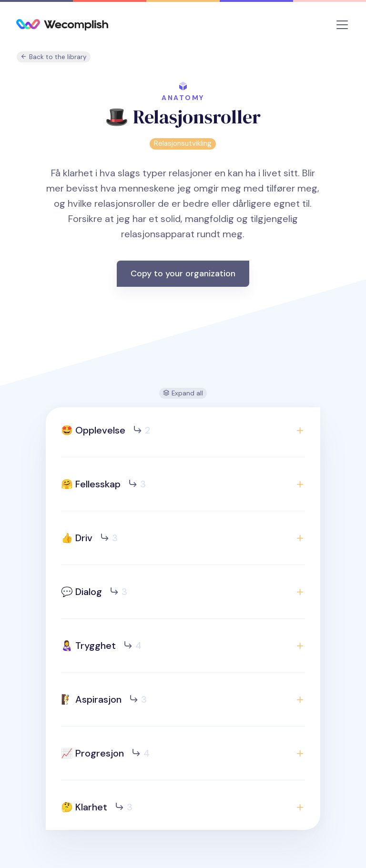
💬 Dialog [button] (94, 592)
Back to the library (54, 57)
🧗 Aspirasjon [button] (104, 699)
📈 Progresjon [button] (105, 753)
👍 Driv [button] (89, 538)
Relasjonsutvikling (183, 143)
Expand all (183, 393)
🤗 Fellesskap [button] (103, 484)
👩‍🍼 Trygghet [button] (101, 646)
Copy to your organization (183, 273)
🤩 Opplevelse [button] (106, 430)
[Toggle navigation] (342, 25)
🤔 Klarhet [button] (97, 807)
